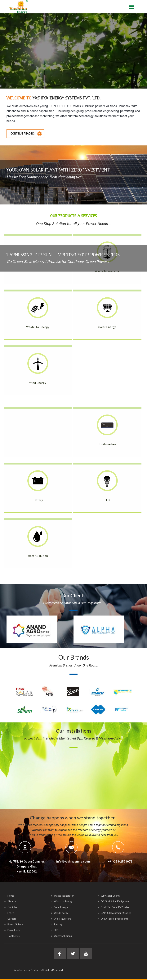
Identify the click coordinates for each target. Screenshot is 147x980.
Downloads (14, 930)
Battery (58, 924)
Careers (12, 919)
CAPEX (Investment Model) (116, 913)
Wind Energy (61, 913)
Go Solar (12, 907)
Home (11, 896)
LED (56, 930)
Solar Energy (61, 907)
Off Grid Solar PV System (115, 901)
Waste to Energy (63, 901)
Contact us (13, 936)
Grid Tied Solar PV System (116, 907)
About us (13, 901)
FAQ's (11, 913)
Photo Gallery (15, 924)
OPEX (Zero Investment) (114, 919)
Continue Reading (23, 134)
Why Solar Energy (111, 896)
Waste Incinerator (64, 896)
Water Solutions (63, 936)
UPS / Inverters (62, 919)
